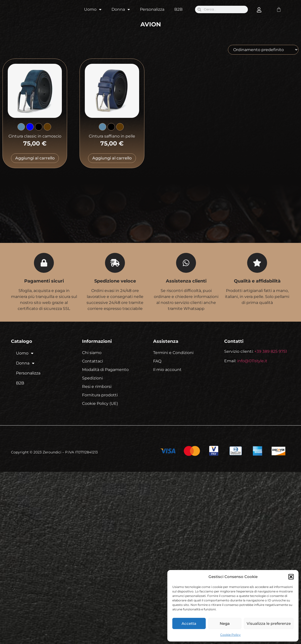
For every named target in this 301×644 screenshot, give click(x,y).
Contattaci (93, 361)
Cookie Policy (230, 635)
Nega (225, 623)
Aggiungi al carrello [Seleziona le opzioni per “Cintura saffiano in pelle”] (112, 158)
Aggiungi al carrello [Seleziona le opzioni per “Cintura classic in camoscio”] (35, 158)
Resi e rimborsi (97, 387)
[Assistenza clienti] (186, 263)
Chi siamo (92, 353)
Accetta (189, 623)
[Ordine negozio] (263, 50)
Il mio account (167, 370)
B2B (178, 9)
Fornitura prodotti (100, 395)
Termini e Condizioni (173, 353)
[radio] (21, 127)
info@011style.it (252, 361)
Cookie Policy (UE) (100, 403)
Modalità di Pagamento (105, 370)
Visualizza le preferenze (269, 623)
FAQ (157, 361)
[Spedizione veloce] (115, 263)
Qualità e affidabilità (257, 281)
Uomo (93, 9)
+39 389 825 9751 (271, 351)
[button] (291, 577)
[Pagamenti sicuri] (44, 263)
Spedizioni (92, 378)
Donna (121, 9)
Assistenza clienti (186, 281)
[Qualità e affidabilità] (257, 263)
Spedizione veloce (115, 281)
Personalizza (152, 9)
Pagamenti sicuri (44, 281)
